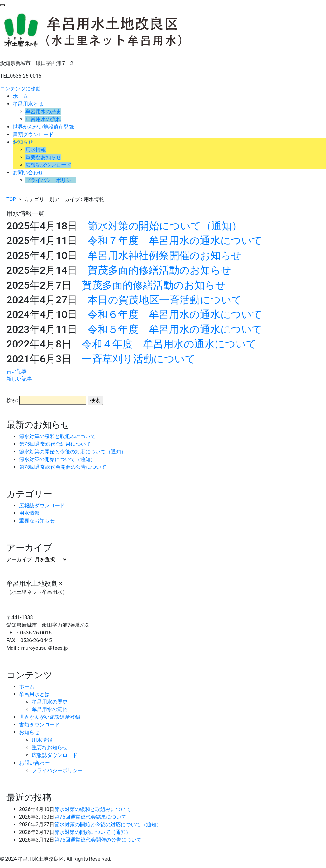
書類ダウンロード (33, 134)
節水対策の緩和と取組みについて (57, 436)
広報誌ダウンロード (48, 165)
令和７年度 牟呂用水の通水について (175, 241)
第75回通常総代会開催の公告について (63, 467)
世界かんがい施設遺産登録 (43, 127)
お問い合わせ (28, 173)
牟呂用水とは (28, 104)
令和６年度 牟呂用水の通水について (175, 314)
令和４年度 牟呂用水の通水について (169, 344)
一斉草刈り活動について (139, 359)
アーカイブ (19, 560)
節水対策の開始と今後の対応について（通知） (73, 452)
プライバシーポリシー (51, 180)
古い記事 (17, 371)
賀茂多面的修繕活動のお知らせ (159, 270)
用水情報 (36, 150)
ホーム (20, 96)
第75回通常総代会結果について (55, 444)
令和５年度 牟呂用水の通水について (175, 329)
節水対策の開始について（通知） (165, 226)
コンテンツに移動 (20, 89)
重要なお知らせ (43, 157)
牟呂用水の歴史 (43, 112)
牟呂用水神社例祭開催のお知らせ (165, 255)
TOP (11, 199)
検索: (12, 400)
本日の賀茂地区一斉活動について (165, 300)
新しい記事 (19, 379)
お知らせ (23, 142)
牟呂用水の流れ (43, 119)
